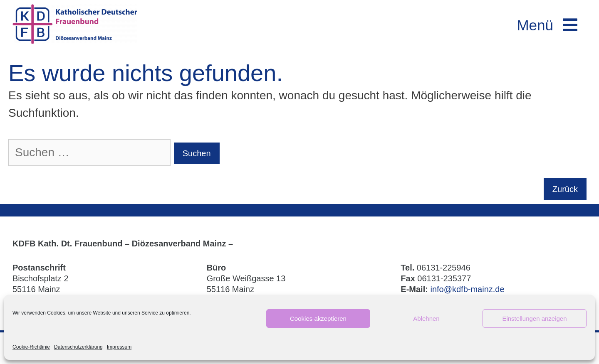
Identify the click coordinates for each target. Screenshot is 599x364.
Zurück (565, 189)
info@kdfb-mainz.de (467, 289)
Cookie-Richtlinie (31, 347)
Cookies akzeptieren (318, 318)
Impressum (119, 347)
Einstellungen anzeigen (534, 318)
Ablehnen (426, 318)
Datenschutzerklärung (78, 347)
